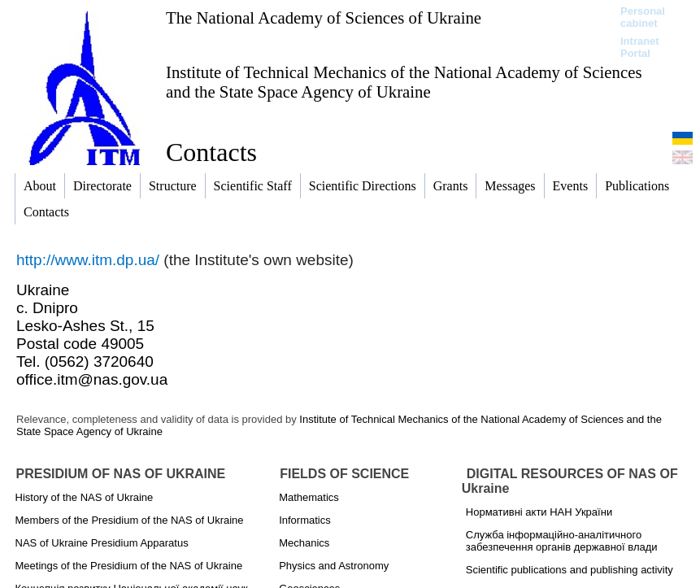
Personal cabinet (643, 17)
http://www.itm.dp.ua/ (88, 260)
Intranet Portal (640, 47)
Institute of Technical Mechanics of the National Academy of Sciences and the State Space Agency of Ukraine (404, 82)
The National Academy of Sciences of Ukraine (324, 17)
